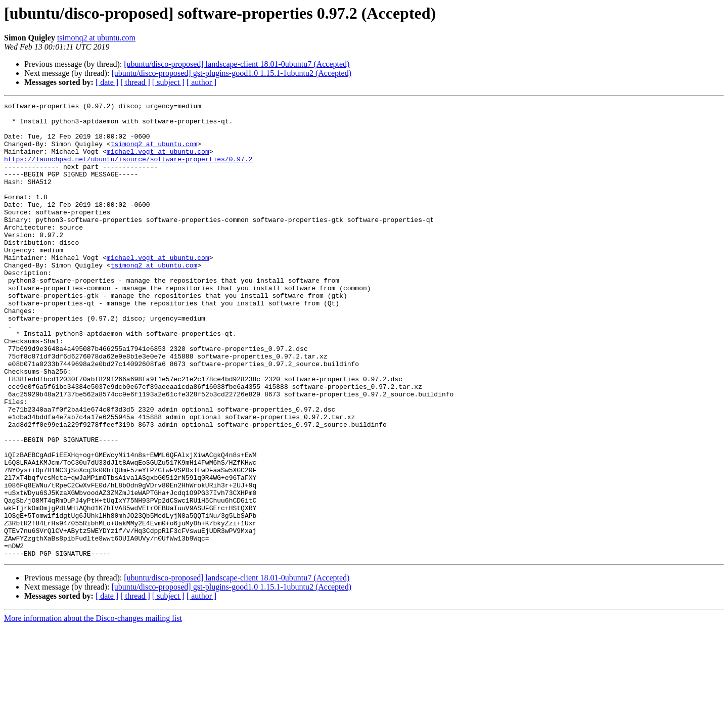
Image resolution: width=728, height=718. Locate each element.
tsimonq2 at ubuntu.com (96, 38)
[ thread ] (135, 82)
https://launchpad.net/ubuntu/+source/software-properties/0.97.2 (128, 171)
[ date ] (107, 82)
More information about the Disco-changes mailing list (93, 709)
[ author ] (202, 82)
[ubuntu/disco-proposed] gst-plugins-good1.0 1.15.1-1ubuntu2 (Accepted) (231, 73)
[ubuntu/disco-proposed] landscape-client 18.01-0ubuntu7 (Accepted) (237, 64)
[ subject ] (168, 82)
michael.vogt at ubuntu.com (158, 162)
